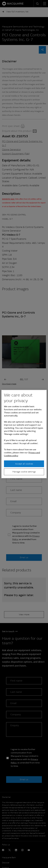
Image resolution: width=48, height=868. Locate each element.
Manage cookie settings (24, 472)
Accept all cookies (24, 464)
